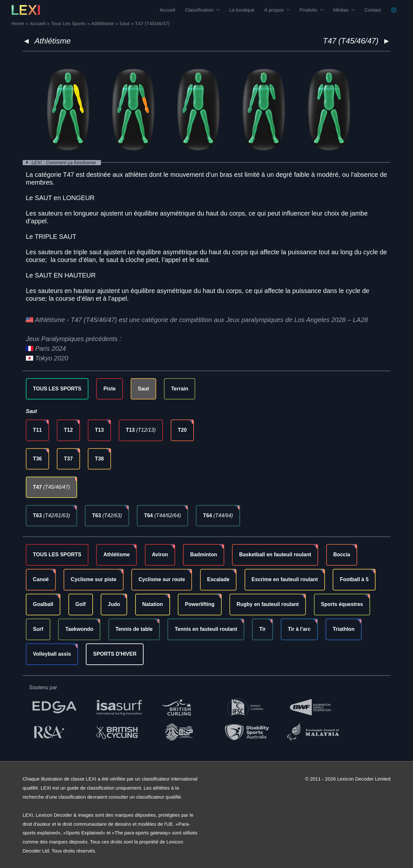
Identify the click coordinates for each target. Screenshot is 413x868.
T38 (99, 458)
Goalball (43, 604)
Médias (341, 10)
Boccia (342, 555)
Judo (114, 604)
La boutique (242, 10)
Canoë (41, 579)
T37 (68, 458)
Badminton (204, 555)
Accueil (167, 10)
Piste (109, 388)
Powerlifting (200, 604)
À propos (274, 10)
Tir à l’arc (299, 629)
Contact (373, 10)
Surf (38, 629)
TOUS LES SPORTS (57, 388)
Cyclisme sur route (162, 579)
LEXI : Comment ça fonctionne (65, 162)
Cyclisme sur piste (93, 579)
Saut (143, 388)
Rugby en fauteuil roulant (268, 604)
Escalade (218, 579)
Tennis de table (134, 629)
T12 (68, 430)
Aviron (160, 555)
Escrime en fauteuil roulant (285, 579)
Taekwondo (79, 629)
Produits (308, 10)
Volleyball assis (52, 654)
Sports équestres (342, 604)
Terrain (180, 388)
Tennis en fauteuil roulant (206, 629)
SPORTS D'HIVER (115, 654)
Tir (262, 629)
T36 (37, 458)
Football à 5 (354, 579)
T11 (37, 430)
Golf (81, 604)
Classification (199, 10)
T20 (182, 430)
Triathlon (344, 629)
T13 (99, 430)
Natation (153, 604)
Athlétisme (53, 41)
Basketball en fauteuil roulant (275, 555)
